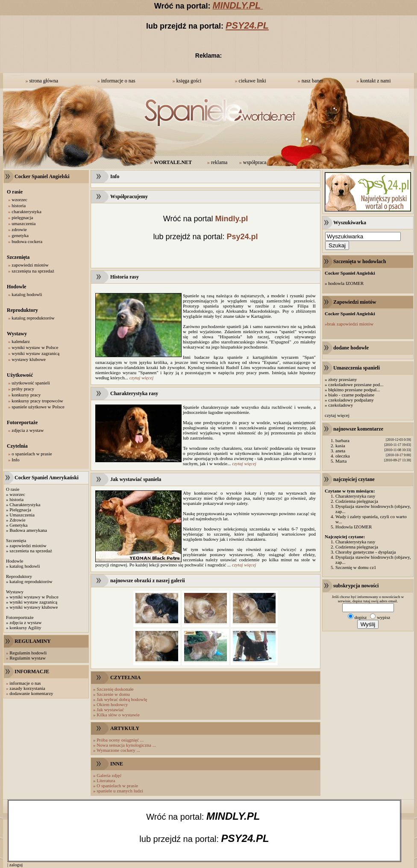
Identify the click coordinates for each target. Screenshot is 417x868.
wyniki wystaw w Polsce (35, 347)
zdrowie (19, 229)
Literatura (106, 780)
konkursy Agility (25, 628)
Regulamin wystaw (28, 658)
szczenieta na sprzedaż (31, 551)
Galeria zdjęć (109, 775)
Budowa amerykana (28, 530)
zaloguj (16, 865)
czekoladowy (341, 405)
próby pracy (23, 389)
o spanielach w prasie (32, 454)
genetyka (20, 235)
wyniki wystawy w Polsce (34, 597)
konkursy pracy (26, 395)
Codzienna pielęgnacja (357, 501)
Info (15, 460)
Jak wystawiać (110, 710)
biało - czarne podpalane (351, 395)
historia (19, 205)
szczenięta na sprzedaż (33, 271)
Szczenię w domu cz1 (356, 567)
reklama (219, 162)
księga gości (189, 81)
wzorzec (19, 199)
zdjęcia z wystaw (28, 430)
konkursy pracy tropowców (37, 401)
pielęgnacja (22, 217)
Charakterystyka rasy (355, 496)
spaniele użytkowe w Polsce (38, 407)
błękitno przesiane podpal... (354, 390)
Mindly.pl (232, 219)
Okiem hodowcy (112, 704)
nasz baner (313, 81)
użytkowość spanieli (31, 383)
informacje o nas (118, 81)
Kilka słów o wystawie (118, 715)
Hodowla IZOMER (354, 527)
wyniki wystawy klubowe (34, 607)
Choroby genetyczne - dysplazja (366, 552)
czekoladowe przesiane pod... (356, 384)
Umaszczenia (22, 515)
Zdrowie (17, 520)
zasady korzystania (27, 688)
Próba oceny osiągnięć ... (120, 740)
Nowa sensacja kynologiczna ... (126, 745)
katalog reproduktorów (33, 318)
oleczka (343, 456)
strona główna (44, 81)
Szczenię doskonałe (115, 689)
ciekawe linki (253, 81)
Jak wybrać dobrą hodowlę (122, 699)
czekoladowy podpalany (351, 400)
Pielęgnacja (20, 510)
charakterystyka (26, 211)
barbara (342, 440)
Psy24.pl (242, 237)
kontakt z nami (375, 81)
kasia (340, 446)
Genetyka (18, 525)
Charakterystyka (25, 504)
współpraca (255, 162)
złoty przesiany (342, 379)
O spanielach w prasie (117, 786)
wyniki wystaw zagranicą (35, 353)
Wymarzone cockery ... (118, 750)
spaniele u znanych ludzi (120, 791)
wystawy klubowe (29, 359)
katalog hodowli (27, 294)
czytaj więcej (142, 378)
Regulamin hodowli (28, 653)
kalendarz (21, 341)
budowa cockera (27, 241)
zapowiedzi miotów (30, 265)
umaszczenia (23, 223)
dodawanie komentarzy (31, 693)
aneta (340, 451)
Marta (341, 461)
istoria (18, 499)
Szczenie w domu (113, 694)
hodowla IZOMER (346, 283)
